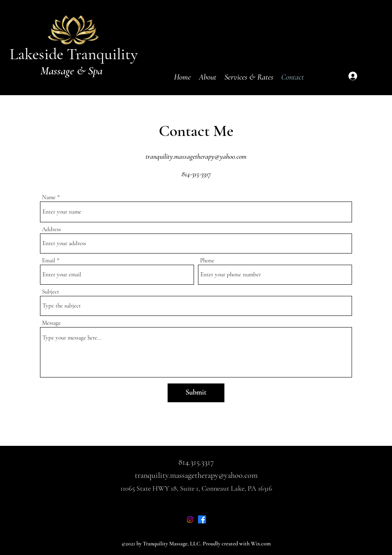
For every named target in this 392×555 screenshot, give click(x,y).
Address (51, 229)
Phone (207, 261)
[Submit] (196, 393)
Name (49, 197)
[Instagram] (190, 519)
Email (49, 261)
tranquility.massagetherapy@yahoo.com (196, 156)
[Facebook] (202, 519)
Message (51, 323)
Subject (51, 292)
